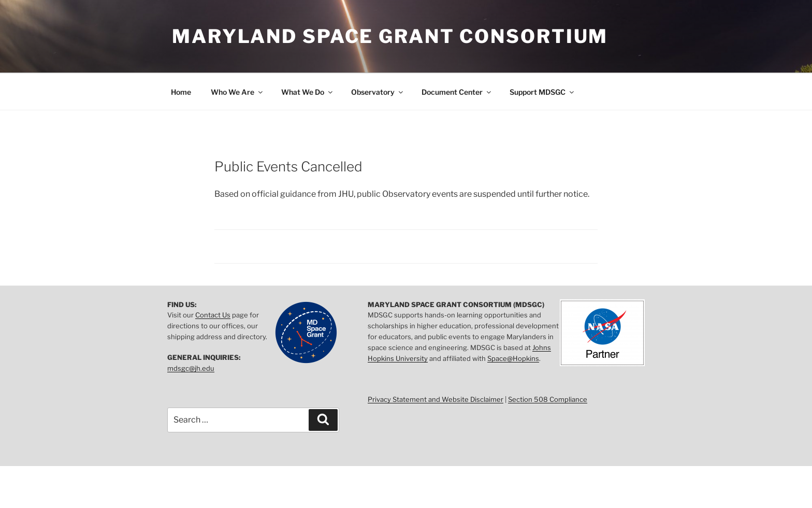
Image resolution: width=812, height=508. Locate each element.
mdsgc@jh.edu (191, 368)
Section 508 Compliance (548, 399)
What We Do (308, 92)
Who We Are (237, 92)
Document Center (457, 92)
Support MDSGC (542, 92)
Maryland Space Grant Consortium (390, 36)
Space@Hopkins (513, 358)
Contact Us (213, 315)
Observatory (378, 92)
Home (181, 92)
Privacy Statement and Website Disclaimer (436, 399)
